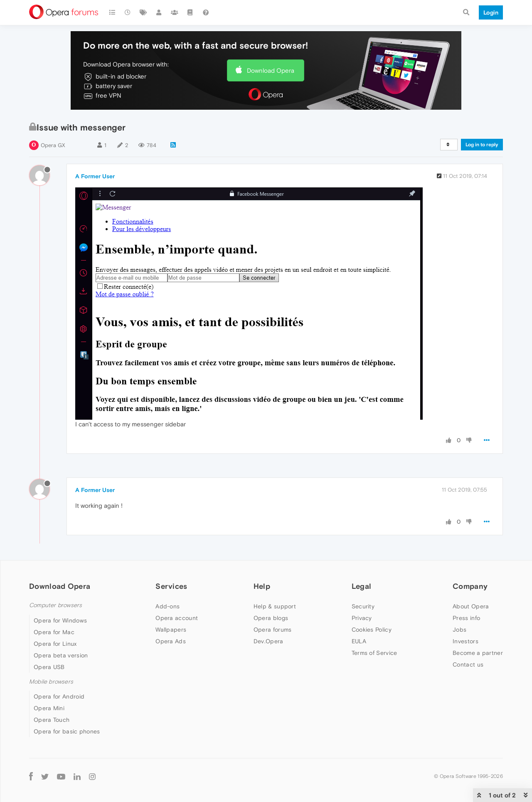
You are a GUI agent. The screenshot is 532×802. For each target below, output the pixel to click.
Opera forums (273, 630)
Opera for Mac (54, 632)
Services (171, 586)
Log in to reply (482, 145)
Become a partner (478, 653)
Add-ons (167, 606)
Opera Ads (171, 641)
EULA (359, 641)
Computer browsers (55, 605)
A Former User (95, 176)
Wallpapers (171, 630)
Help (262, 586)
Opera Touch (52, 720)
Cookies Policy (372, 630)
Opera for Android (59, 696)
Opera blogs (271, 618)
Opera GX (53, 145)
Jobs (459, 630)
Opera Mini (49, 708)
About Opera (471, 606)
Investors (465, 641)
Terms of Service (374, 653)
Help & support (275, 606)
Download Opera (271, 70)
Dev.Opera (268, 641)
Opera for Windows (60, 620)
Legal (362, 586)
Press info (466, 618)
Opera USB (49, 667)
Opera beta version (61, 655)
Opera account (177, 618)
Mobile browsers (51, 682)
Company (470, 586)
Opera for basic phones (67, 731)
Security (363, 606)
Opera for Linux (55, 644)
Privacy (362, 618)
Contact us (468, 664)
